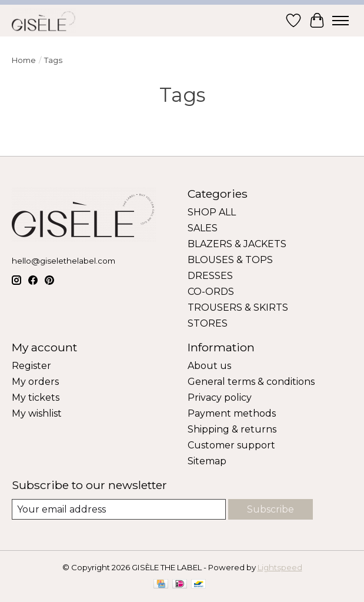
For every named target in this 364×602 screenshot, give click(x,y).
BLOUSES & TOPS (230, 260)
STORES (208, 323)
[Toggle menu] (340, 21)
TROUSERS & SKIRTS (238, 307)
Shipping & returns (232, 429)
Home (24, 60)
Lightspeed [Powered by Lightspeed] (280, 567)
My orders (35, 382)
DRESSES (210, 276)
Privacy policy (220, 398)
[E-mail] (119, 509)
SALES (203, 228)
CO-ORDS (211, 292)
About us (209, 366)
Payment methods (232, 413)
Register (31, 366)
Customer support (231, 445)
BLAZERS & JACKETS (237, 244)
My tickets (36, 398)
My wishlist (37, 413)
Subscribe (271, 509)
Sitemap (207, 461)
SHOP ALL (212, 212)
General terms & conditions (251, 382)
